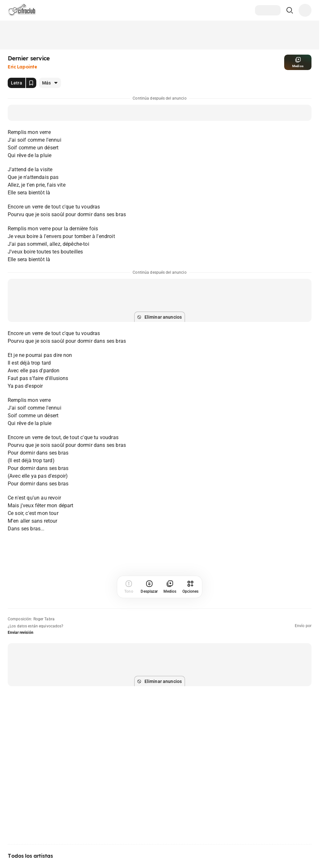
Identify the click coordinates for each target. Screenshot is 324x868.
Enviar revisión (21, 633)
